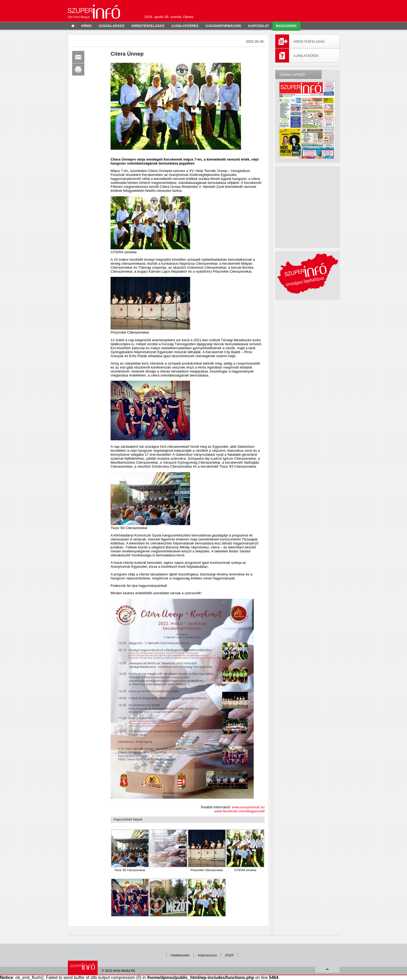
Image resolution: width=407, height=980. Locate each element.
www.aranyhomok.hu (248, 807)
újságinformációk (223, 26)
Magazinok (286, 26)
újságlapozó (112, 26)
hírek (87, 26)
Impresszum (207, 955)
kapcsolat (259, 26)
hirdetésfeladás (148, 26)
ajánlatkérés (185, 26)
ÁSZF (229, 955)
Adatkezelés (180, 955)
